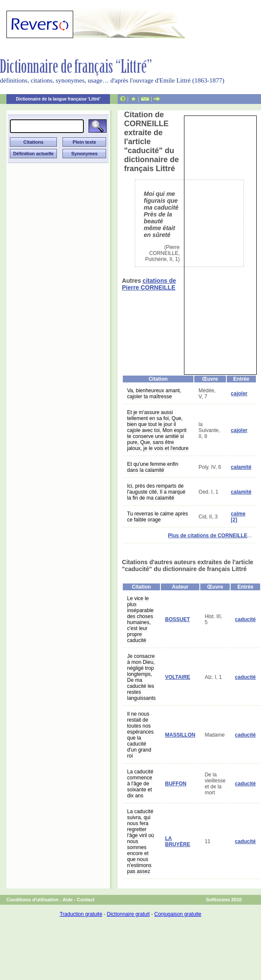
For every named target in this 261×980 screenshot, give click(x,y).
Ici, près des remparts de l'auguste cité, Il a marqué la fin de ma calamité (156, 492)
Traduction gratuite (81, 914)
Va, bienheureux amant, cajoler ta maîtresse (154, 394)
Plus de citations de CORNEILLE (208, 536)
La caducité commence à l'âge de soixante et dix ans (140, 784)
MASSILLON (180, 735)
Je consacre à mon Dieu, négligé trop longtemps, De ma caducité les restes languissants (141, 677)
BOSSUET (178, 619)
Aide (68, 900)
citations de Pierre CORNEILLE (149, 284)
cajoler (239, 394)
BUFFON (176, 784)
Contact (86, 900)
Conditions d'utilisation (33, 900)
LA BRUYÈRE (178, 841)
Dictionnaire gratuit (128, 914)
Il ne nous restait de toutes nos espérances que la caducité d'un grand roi (140, 735)
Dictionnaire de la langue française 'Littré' (58, 99)
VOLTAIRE (178, 677)
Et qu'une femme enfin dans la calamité (153, 467)
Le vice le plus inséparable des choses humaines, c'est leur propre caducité (140, 619)
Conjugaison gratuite (178, 914)
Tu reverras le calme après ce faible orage (157, 517)
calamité (241, 467)
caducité (245, 619)
